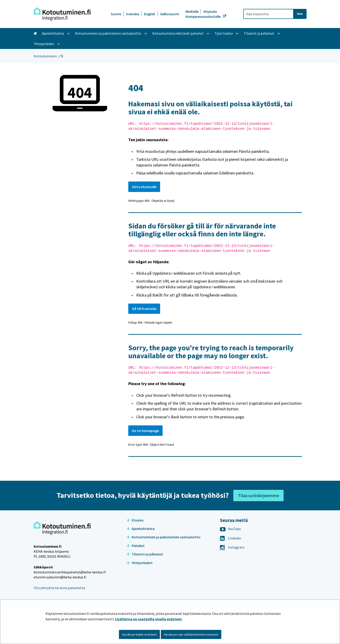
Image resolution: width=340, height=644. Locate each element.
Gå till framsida (144, 309)
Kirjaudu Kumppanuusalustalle (203, 14)
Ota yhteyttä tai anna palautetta (59, 588)
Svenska (133, 14)
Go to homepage (145, 431)
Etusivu (135, 520)
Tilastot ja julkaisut (145, 554)
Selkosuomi (170, 14)
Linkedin (230, 538)
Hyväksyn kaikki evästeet (139, 634)
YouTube (230, 529)
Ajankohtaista (141, 529)
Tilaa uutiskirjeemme (258, 495)
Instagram (232, 547)
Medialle (192, 11)
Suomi (116, 14)
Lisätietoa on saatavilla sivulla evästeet (148, 619)
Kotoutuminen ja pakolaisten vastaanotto (164, 537)
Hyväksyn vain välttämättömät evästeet (191, 634)
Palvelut (136, 546)
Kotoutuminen (45, 56)
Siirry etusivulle (144, 187)
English (150, 14)
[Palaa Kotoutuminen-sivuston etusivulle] (62, 14)
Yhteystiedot (140, 563)
